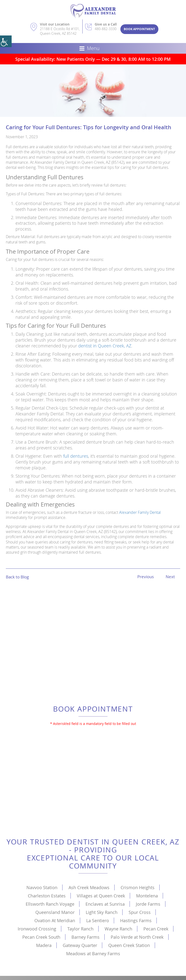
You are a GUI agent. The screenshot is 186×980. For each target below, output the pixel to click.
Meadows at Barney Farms (93, 954)
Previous (146, 577)
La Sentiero (98, 920)
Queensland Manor (55, 912)
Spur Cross (140, 912)
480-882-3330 (106, 29)
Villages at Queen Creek (101, 896)
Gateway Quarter (80, 945)
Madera (44, 945)
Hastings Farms (136, 920)
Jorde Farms (148, 904)
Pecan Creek (156, 929)
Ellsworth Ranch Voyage (50, 904)
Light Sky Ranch (102, 912)
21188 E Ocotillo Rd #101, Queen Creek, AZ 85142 (60, 31)
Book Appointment (139, 29)
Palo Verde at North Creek (137, 937)
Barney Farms (85, 937)
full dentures (76, 456)
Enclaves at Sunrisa (105, 904)
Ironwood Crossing (37, 929)
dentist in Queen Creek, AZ (105, 346)
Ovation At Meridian (55, 920)
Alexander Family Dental (140, 512)
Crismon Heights (138, 887)
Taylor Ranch (80, 929)
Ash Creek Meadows (89, 887)
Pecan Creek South (41, 937)
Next (170, 577)
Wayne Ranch (118, 929)
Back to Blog (17, 577)
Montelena (147, 896)
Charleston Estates (47, 896)
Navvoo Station (42, 887)
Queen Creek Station (129, 945)
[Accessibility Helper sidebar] (6, 41)
